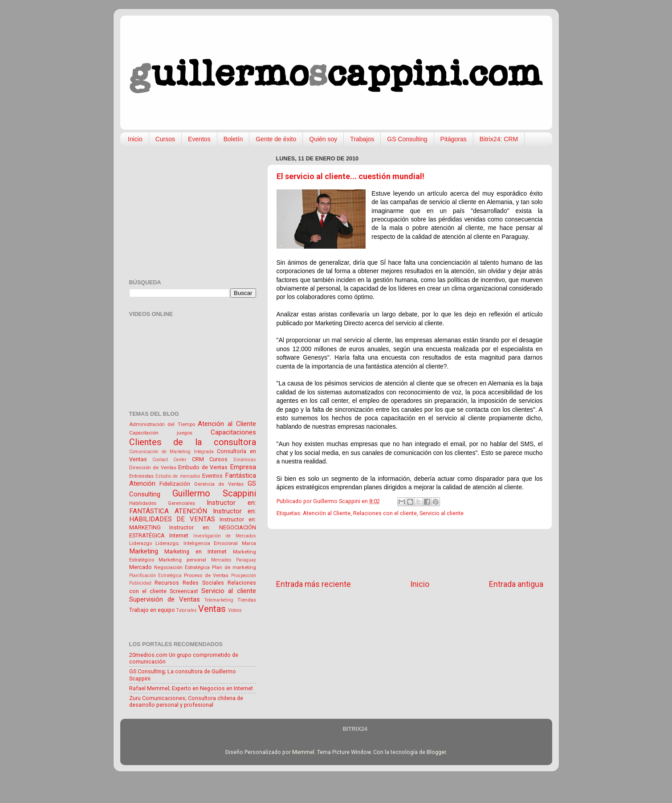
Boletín (233, 139)
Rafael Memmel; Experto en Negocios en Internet (191, 688)
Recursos (167, 583)
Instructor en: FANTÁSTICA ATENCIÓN (193, 507)
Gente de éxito (276, 139)
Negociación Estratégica (182, 567)
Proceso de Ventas (206, 575)
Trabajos (362, 139)
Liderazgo (141, 543)
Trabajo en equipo (152, 610)
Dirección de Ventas (153, 467)
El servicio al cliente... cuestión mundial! (350, 176)
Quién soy (323, 139)
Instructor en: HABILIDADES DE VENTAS (193, 515)
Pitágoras (454, 139)
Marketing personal (182, 560)
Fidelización (175, 484)
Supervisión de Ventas (165, 599)
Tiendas (247, 600)
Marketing (144, 551)
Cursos (165, 139)
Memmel (303, 752)
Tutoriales (187, 610)
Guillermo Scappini (214, 493)
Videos (235, 610)
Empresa (243, 467)
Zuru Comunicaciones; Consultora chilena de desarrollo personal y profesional (186, 701)
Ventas (212, 609)
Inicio (135, 139)
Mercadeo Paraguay (234, 560)
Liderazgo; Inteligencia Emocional (197, 543)
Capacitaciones (233, 432)
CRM (198, 459)
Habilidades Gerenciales (162, 503)
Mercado (141, 567)
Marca (249, 543)
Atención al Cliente (327, 513)
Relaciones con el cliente (385, 513)
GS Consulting (407, 139)
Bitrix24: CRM (499, 139)
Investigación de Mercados (225, 536)
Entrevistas (141, 476)
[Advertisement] (410, 554)
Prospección (244, 576)
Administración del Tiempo (162, 424)
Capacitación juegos (161, 433)
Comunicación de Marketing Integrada (172, 452)
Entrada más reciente (314, 584)
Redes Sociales (203, 583)
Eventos (199, 139)
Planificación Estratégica (155, 576)
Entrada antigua (516, 584)
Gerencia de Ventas (219, 484)
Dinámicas (245, 460)
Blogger (436, 752)
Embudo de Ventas (203, 467)
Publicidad (140, 583)
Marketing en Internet (195, 551)
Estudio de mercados (178, 476)
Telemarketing (219, 600)
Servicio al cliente (442, 513)
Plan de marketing (234, 567)
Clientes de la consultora (193, 442)
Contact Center (169, 460)
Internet (179, 535)
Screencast (184, 591)
